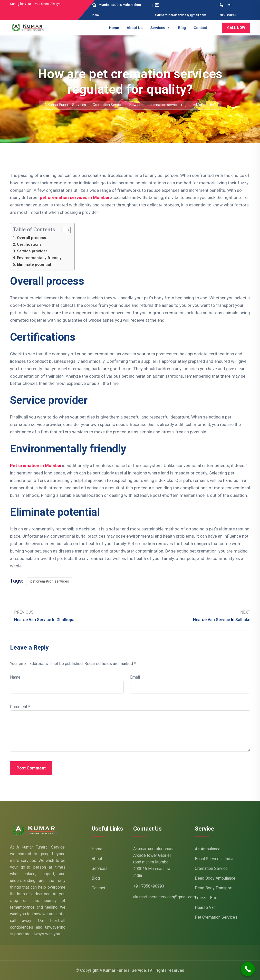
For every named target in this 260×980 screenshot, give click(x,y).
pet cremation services (50, 581)
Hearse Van (205, 907)
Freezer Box (206, 898)
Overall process (31, 238)
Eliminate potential (34, 264)
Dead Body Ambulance (215, 878)
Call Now (236, 28)
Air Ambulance (208, 849)
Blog (182, 28)
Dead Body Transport (214, 888)
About (97, 859)
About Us (134, 28)
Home (114, 28)
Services (160, 28)
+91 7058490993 (149, 886)
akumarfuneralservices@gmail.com (165, 897)
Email (135, 677)
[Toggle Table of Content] (64, 230)
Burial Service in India (214, 859)
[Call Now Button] (248, 969)
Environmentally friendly (39, 258)
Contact (200, 28)
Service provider (32, 251)
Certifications (29, 244)
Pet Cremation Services (216, 917)
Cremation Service (211, 868)
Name (15, 677)
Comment (20, 707)
